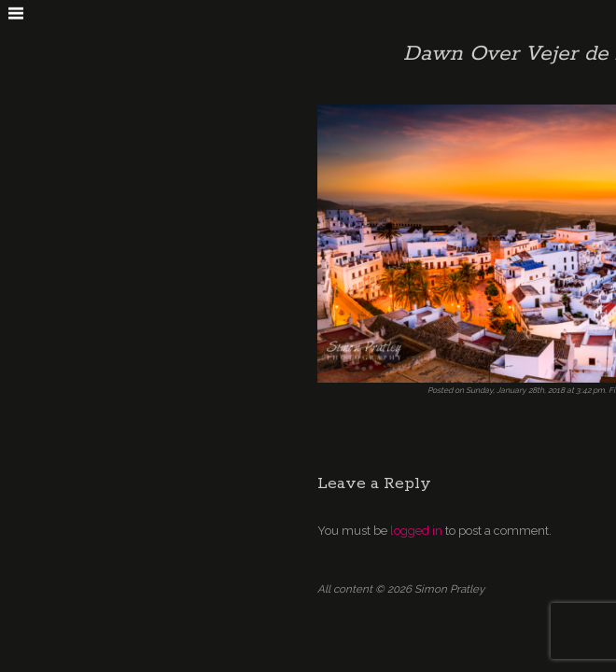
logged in (416, 531)
